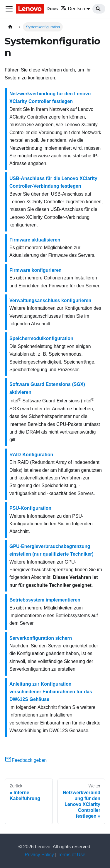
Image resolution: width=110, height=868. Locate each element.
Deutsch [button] (73, 9)
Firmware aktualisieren (35, 240)
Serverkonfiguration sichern (41, 638)
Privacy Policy (39, 855)
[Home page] (10, 27)
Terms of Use (72, 855)
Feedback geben (26, 760)
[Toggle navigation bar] (9, 9)
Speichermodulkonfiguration (41, 338)
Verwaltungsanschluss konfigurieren (50, 300)
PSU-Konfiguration (30, 508)
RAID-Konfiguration (31, 455)
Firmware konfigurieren (35, 270)
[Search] (99, 9)
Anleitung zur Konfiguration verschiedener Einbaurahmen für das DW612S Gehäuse (51, 692)
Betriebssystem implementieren (45, 600)
